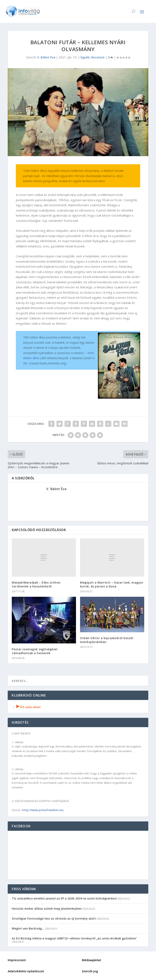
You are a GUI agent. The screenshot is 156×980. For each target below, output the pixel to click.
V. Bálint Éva (46, 57)
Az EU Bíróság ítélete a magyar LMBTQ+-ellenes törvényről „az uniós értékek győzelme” (74, 938)
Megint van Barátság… (28, 928)
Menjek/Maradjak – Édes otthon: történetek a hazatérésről (36, 584)
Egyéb (85, 57)
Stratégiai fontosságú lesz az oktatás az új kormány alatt (54, 918)
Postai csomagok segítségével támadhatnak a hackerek (35, 651)
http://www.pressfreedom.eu (42, 810)
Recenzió (98, 57)
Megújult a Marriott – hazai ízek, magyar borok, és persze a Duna (112, 584)
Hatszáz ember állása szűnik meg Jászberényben (47, 909)
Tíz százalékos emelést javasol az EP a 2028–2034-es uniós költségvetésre (64, 898)
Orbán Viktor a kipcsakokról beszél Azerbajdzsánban (107, 640)
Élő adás (26, 707)
